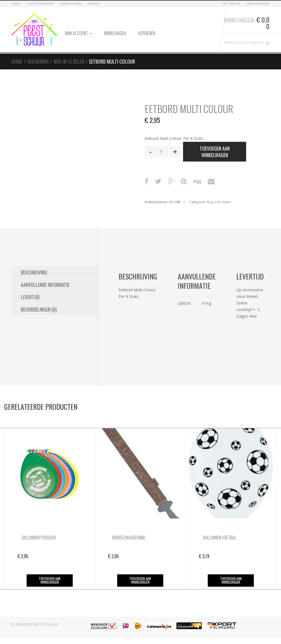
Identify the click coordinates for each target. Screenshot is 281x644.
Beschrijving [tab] (34, 272)
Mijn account (78, 33)
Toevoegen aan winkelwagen (215, 152)
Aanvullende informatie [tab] (45, 285)
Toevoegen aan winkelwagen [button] (50, 580)
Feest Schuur (46, 624)
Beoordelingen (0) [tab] (39, 309)
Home (16, 3)
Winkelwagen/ (247, 23)
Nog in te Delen (69, 61)
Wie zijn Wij (231, 3)
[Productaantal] (163, 152)
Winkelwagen (115, 33)
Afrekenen (147, 33)
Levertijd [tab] (30, 297)
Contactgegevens (40, 3)
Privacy (94, 3)
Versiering (38, 61)
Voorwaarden (71, 3)
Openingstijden (258, 3)
